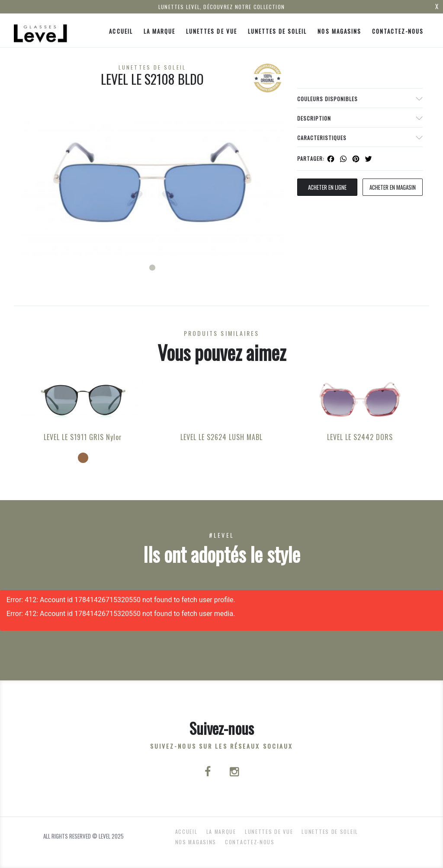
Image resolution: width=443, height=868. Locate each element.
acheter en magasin (393, 187)
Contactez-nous (398, 31)
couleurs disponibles (327, 99)
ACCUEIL (121, 31)
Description (314, 118)
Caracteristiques (322, 138)
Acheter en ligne (327, 187)
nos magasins (339, 31)
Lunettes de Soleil (278, 31)
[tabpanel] (152, 182)
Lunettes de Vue (212, 31)
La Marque (159, 31)
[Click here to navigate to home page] (41, 30)
